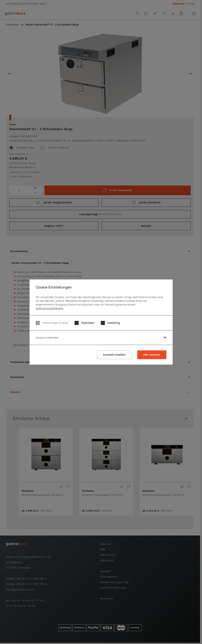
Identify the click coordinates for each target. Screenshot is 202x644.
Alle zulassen (152, 354)
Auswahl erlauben (114, 354)
